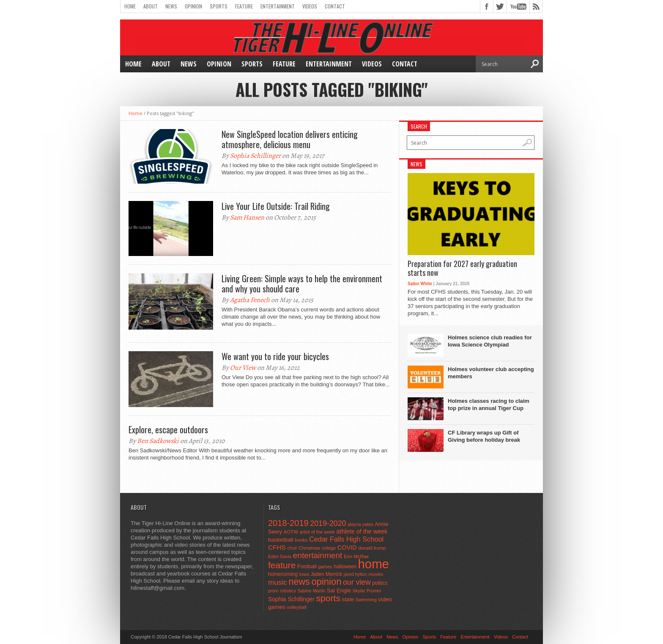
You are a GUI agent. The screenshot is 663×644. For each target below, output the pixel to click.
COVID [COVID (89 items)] (347, 548)
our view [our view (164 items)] (357, 582)
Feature (244, 6)
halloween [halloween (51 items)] (345, 567)
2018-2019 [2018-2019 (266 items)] (288, 523)
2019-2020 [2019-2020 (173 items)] (328, 523)
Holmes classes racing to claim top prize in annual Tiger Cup (489, 405)
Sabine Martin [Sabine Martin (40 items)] (311, 591)
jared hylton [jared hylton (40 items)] (355, 574)
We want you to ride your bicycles (275, 356)
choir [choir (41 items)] (292, 548)
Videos (310, 6)
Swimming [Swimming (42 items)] (366, 600)
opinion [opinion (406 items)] (326, 582)
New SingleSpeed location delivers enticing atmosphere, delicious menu (290, 139)
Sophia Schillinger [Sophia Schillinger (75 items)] (291, 599)
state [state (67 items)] (348, 599)
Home (130, 6)
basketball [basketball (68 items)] (281, 540)
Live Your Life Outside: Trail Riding (276, 206)
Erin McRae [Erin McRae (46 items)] (356, 556)
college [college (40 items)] (329, 548)
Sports (219, 6)
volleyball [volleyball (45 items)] (296, 607)
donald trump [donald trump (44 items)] (372, 548)
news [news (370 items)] (299, 582)
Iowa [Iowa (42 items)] (304, 574)
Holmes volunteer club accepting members (491, 373)
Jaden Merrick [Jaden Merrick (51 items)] (326, 574)
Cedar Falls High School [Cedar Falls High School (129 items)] (346, 539)
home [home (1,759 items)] (374, 564)
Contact (335, 6)
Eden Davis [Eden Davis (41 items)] (280, 556)
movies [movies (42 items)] (376, 574)
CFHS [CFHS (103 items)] (277, 547)
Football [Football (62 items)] (307, 566)
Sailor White (420, 284)
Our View (243, 368)
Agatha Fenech (250, 300)
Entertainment (278, 6)
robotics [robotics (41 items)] (288, 591)
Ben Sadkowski (158, 441)
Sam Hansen (247, 217)
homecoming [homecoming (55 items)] (283, 574)
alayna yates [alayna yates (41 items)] (360, 524)
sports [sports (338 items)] (328, 598)
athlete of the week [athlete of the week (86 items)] (362, 531)
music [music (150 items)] (278, 582)
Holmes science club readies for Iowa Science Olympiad (490, 341)
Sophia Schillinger (255, 156)
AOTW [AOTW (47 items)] (291, 532)
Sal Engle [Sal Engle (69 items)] (339, 590)
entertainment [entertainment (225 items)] (318, 555)
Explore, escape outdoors (168, 429)
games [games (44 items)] (325, 567)
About (151, 6)
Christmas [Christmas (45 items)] (309, 548)
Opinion (193, 6)
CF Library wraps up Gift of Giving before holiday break (484, 436)
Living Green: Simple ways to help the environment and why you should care (302, 283)
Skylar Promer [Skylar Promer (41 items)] (367, 591)
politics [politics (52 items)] (380, 583)
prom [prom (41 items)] (273, 591)
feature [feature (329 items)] (282, 565)
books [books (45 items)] (301, 540)
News (171, 6)
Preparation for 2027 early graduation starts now (462, 268)
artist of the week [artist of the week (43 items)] (317, 532)
